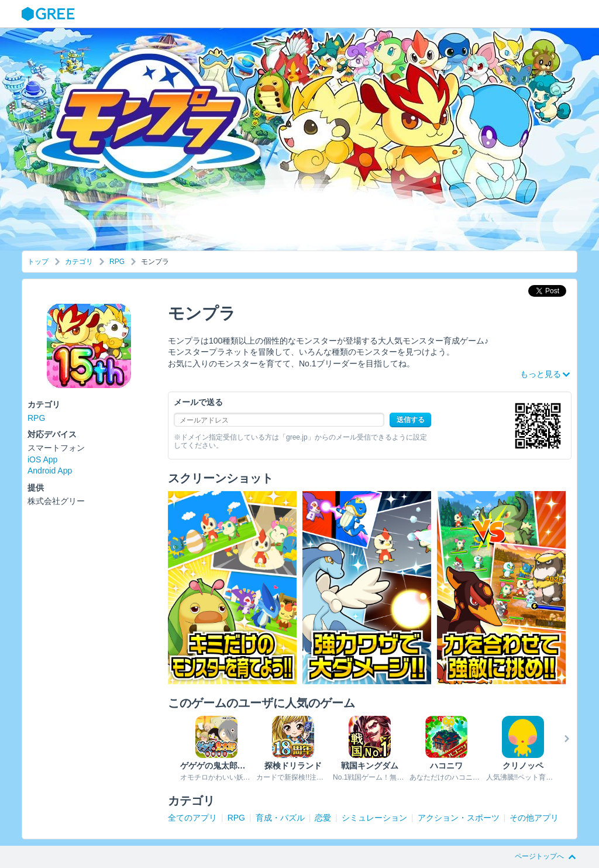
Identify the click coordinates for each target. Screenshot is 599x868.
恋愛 (323, 818)
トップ (38, 262)
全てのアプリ (192, 818)
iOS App (42, 459)
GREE (50, 14)
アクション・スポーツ (459, 818)
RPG (117, 262)
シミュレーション (374, 818)
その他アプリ (534, 818)
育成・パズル (280, 818)
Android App (50, 471)
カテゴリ (79, 262)
